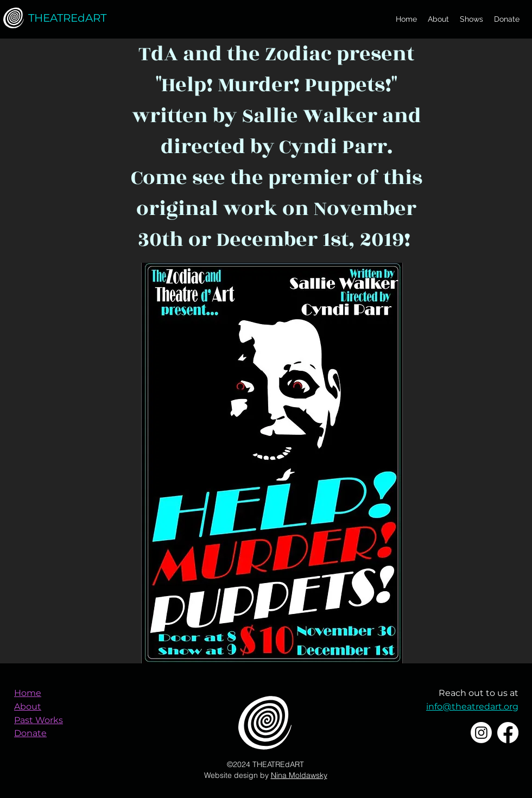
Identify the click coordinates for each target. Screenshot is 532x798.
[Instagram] (481, 733)
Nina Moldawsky (299, 775)
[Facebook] (508, 733)
